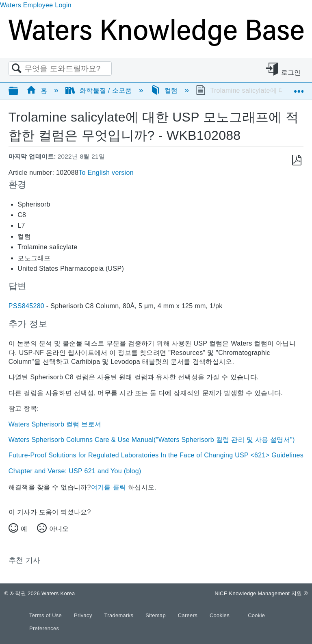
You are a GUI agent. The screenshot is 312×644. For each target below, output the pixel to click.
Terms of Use (46, 615)
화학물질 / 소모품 (100, 90)
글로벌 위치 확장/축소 (299, 88)
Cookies (220, 615)
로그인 (291, 73)
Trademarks (120, 615)
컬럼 (165, 90)
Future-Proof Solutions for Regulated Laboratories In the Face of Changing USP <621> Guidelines (156, 455)
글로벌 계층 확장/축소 (19, 91)
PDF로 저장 (297, 160)
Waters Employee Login (36, 5)
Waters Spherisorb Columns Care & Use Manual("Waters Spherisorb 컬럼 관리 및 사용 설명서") (152, 440)
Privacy (84, 615)
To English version (106, 173)
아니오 (59, 529)
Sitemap (156, 615)
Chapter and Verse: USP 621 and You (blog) (75, 471)
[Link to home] (156, 44)
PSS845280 (26, 306)
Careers (188, 615)
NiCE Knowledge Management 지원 (261, 593)
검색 (17, 69)
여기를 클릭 (108, 487)
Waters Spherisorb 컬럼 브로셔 (55, 424)
